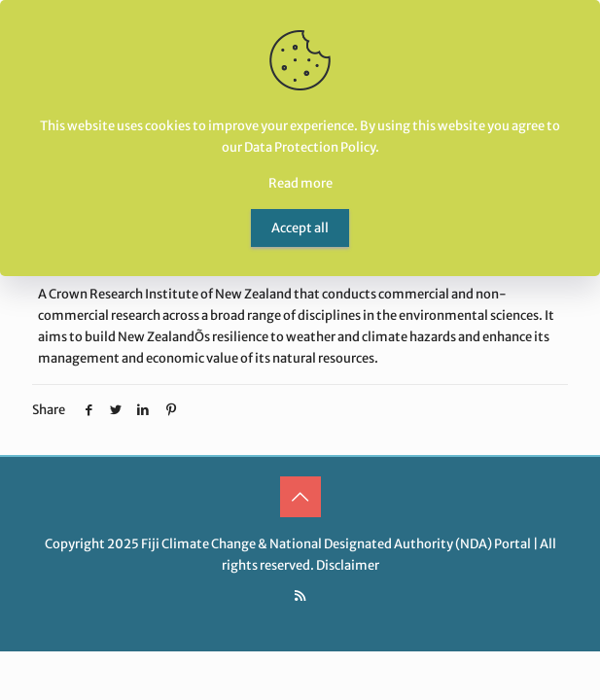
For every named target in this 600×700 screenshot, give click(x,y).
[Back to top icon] (300, 497)
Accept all (300, 228)
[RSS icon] (300, 595)
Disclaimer (348, 565)
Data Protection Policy (310, 147)
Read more (300, 183)
